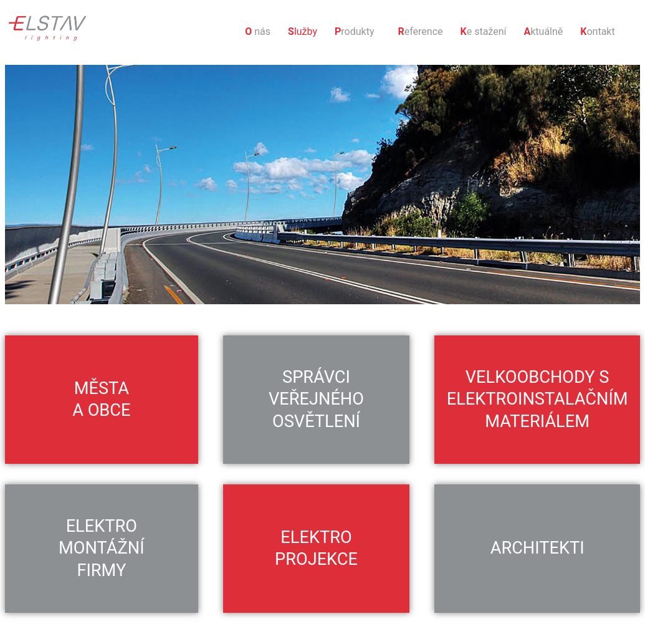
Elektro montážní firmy (101, 548)
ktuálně (543, 31)
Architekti (537, 548)
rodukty (354, 31)
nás (258, 31)
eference (421, 31)
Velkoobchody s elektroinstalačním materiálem (537, 399)
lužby (303, 31)
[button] (357, 32)
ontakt (597, 31)
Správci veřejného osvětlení (316, 399)
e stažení (484, 31)
